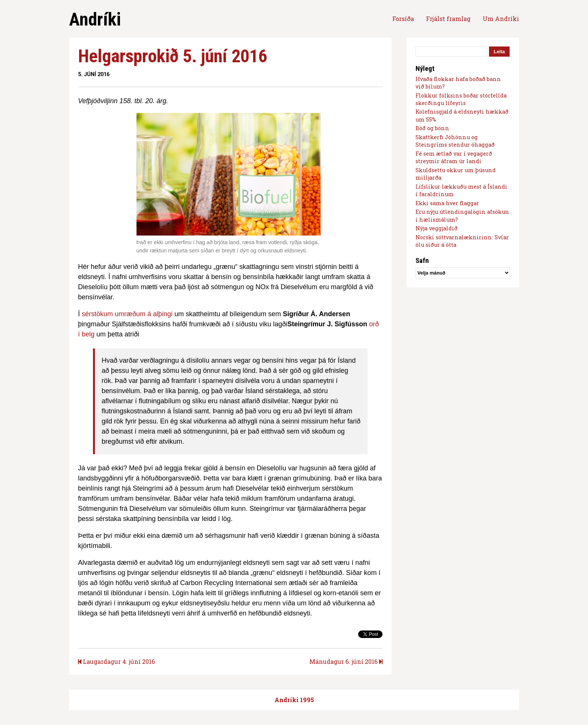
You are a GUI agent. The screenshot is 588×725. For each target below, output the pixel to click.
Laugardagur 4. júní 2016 (116, 661)
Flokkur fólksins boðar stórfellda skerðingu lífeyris (461, 99)
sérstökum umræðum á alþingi (127, 314)
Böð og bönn (432, 128)
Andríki (95, 19)
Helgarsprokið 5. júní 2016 (173, 56)
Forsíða (403, 19)
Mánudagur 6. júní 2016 (346, 661)
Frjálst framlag (448, 19)
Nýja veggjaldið (436, 228)
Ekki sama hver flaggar (447, 203)
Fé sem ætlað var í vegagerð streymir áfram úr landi (454, 157)
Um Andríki (501, 19)
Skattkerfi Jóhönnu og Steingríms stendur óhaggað (455, 141)
